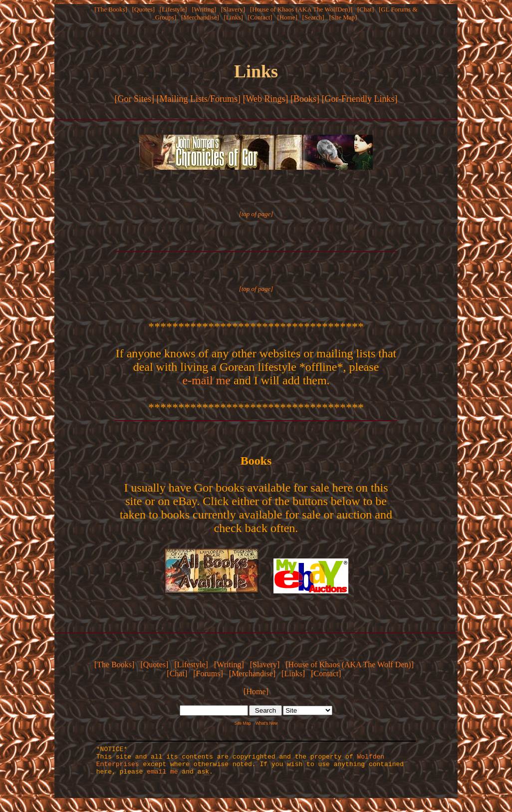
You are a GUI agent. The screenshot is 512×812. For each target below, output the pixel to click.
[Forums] (208, 674)
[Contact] (260, 17)
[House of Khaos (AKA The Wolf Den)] (350, 665)
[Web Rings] (265, 99)
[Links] (234, 17)
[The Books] (111, 9)
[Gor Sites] (134, 99)
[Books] (305, 99)
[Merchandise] (200, 17)
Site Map (243, 723)
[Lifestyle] (173, 9)
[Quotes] (144, 9)
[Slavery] (233, 9)
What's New (266, 723)
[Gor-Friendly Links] (359, 99)
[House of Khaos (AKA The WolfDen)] (301, 9)
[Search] (313, 17)
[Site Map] (343, 17)
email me (162, 777)
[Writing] (204, 9)
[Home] (287, 17)
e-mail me (206, 380)
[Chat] (366, 9)
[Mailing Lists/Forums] (198, 99)
